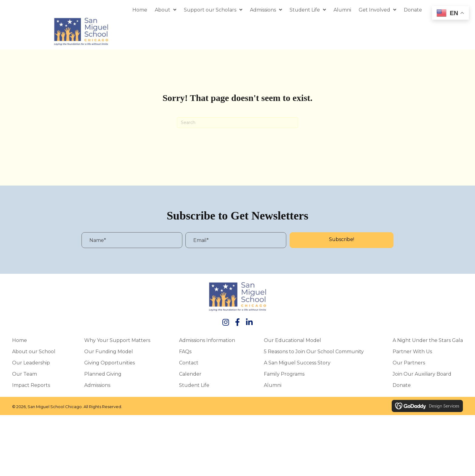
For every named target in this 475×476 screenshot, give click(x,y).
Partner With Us (412, 353)
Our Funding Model (109, 353)
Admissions (97, 387)
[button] (342, 242)
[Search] (237, 124)
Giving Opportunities (110, 364)
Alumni (273, 387)
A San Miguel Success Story (297, 364)
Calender (190, 376)
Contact (189, 364)
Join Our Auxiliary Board (422, 376)
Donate (402, 387)
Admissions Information (207, 342)
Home (20, 342)
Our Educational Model (292, 342)
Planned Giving (103, 376)
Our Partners (409, 364)
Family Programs (284, 376)
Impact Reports (31, 387)
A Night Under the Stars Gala (428, 342)
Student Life (194, 387)
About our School (34, 353)
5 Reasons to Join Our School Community (314, 353)
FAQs (185, 353)
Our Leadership (31, 364)
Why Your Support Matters (117, 342)
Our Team (25, 376)
